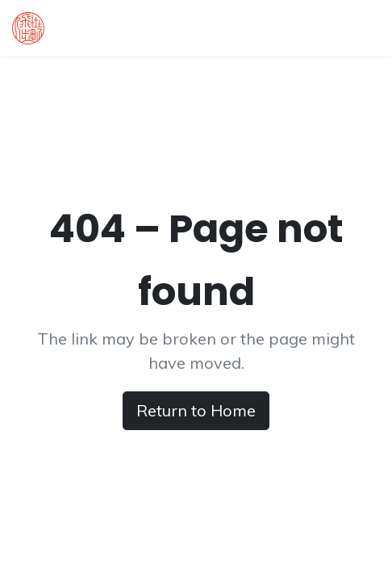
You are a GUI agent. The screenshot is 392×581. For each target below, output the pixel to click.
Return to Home (196, 410)
